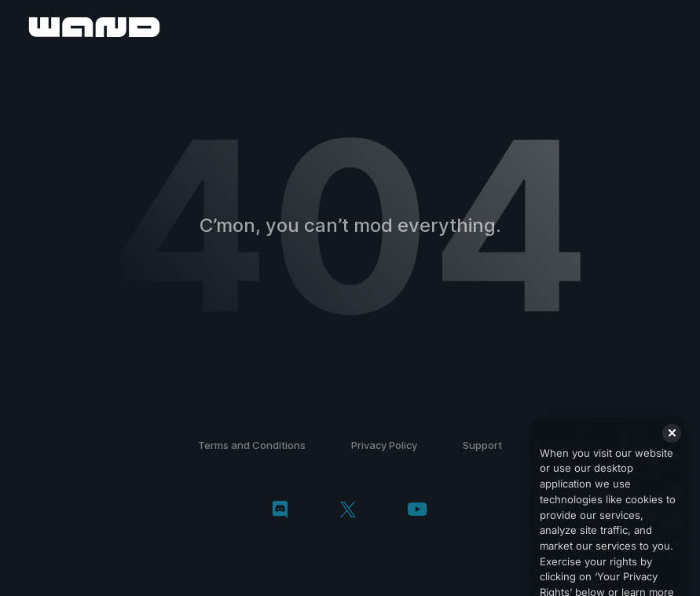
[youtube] (417, 511)
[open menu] (670, 27)
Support (482, 445)
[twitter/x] (348, 511)
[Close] (672, 443)
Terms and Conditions (252, 445)
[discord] (280, 511)
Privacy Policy (384, 445)
